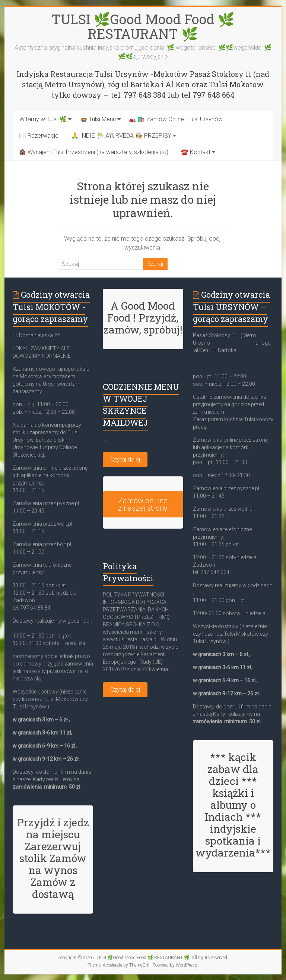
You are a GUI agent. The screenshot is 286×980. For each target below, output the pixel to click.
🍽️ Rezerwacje (39, 136)
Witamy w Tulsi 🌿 (43, 119)
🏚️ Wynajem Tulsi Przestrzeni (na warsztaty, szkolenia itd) (93, 152)
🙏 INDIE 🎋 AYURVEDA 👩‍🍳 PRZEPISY (121, 136)
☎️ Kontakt (196, 152)
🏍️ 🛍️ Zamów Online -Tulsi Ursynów (176, 119)
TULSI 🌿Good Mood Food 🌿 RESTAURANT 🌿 (143, 26)
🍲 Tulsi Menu (98, 119)
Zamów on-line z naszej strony (143, 504)
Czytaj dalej (125, 459)
